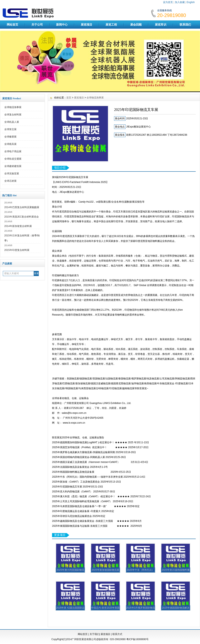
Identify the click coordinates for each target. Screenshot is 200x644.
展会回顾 (136, 25)
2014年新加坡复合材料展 (18, 226)
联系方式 (117, 634)
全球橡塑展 (10, 137)
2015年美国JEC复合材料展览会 (22, 217)
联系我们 (185, 25)
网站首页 (12, 25)
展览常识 (161, 25)
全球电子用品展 (13, 151)
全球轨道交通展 (13, 159)
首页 (69, 98)
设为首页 (168, 2)
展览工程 (111, 25)
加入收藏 (180, 2)
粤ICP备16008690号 (137, 639)
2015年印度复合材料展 (17, 250)
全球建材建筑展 (13, 166)
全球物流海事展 (13, 107)
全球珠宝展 (10, 129)
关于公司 (37, 25)
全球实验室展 (12, 174)
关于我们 (94, 634)
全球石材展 (10, 181)
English (191, 2)
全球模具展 (10, 144)
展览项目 (87, 25)
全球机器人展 (12, 122)
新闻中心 (62, 25)
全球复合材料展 (13, 115)
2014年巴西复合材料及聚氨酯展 (22, 207)
